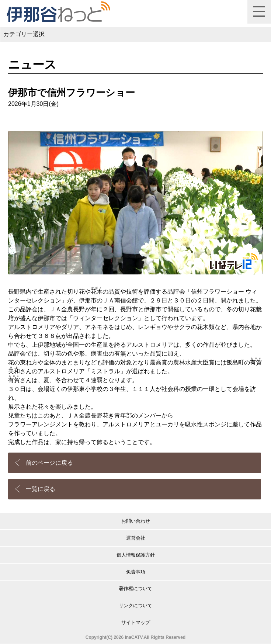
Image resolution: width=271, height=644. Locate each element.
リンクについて (135, 605)
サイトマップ (136, 622)
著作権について (135, 588)
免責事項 (136, 572)
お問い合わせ (136, 521)
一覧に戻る (41, 489)
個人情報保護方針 (136, 555)
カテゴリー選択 (24, 34)
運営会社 (136, 538)
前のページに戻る (49, 463)
